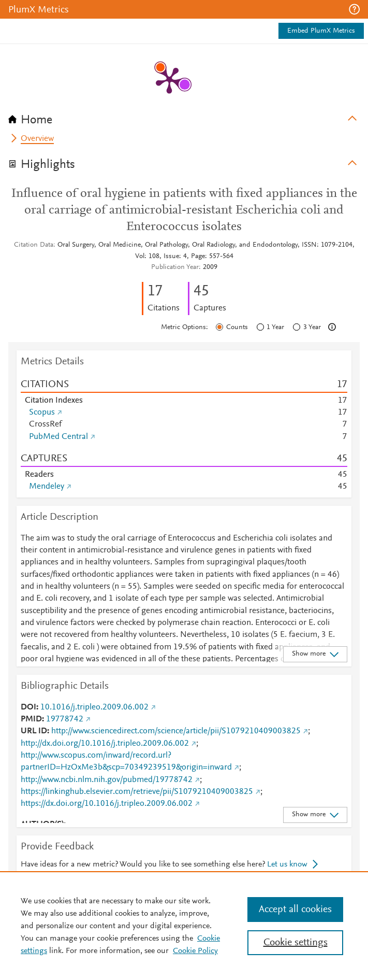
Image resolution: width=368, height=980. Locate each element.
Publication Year (175, 267)
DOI (28, 707)
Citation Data (34, 245)
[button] (354, 9)
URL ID (34, 731)
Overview (37, 139)
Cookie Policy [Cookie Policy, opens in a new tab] (195, 951)
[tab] (184, 117)
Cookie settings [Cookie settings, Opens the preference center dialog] (296, 943)
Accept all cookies (295, 910)
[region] (184, 926)
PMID (31, 719)
